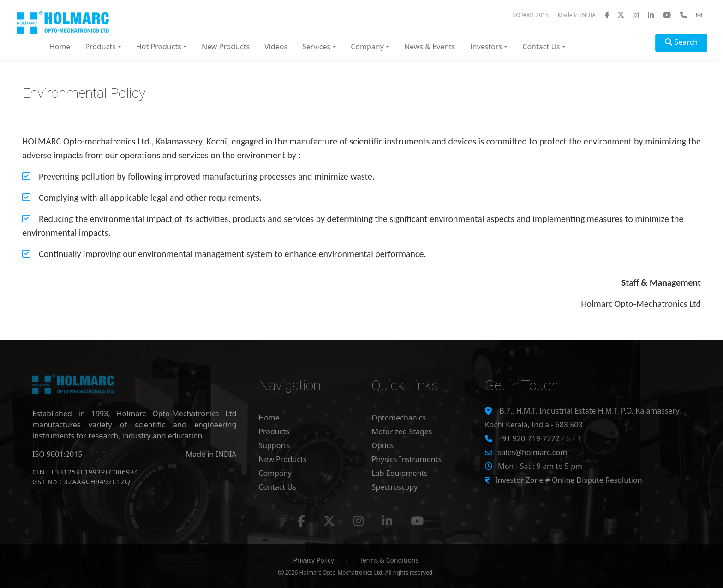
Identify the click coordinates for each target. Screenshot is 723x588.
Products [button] (100, 47)
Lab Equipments (399, 473)
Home (60, 47)
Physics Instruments (406, 459)
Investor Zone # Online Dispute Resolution (568, 480)
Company (275, 473)
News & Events (430, 47)
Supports (274, 445)
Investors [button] (486, 47)
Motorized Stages (402, 432)
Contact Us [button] (541, 47)
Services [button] (316, 47)
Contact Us (277, 487)
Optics (382, 445)
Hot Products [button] (159, 47)
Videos (276, 47)
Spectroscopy (394, 487)
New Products (226, 47)
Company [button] (367, 47)
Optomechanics (399, 418)
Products (274, 432)
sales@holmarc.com (532, 452)
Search (681, 42)
